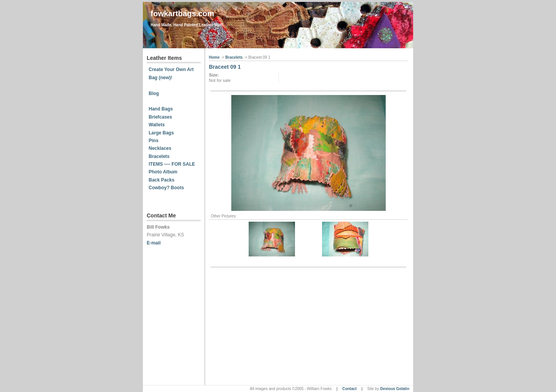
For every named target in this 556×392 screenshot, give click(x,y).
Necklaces (160, 148)
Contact (349, 389)
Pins (153, 141)
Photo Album (163, 172)
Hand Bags (161, 109)
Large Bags (161, 133)
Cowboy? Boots (166, 188)
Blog (154, 93)
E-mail (154, 243)
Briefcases (160, 117)
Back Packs (162, 180)
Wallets (157, 125)
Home (215, 57)
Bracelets (159, 156)
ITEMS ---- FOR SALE (172, 164)
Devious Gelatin (395, 389)
